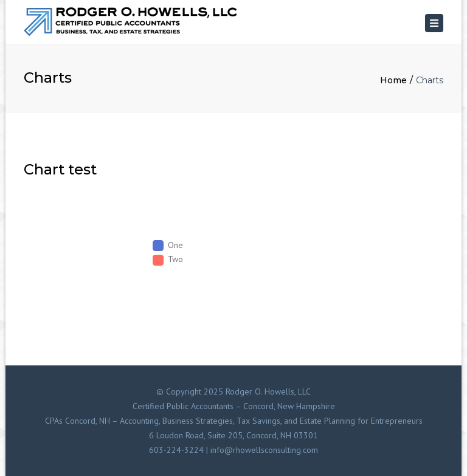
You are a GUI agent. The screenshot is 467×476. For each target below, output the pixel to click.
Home (393, 80)
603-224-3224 (176, 450)
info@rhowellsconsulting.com (264, 450)
